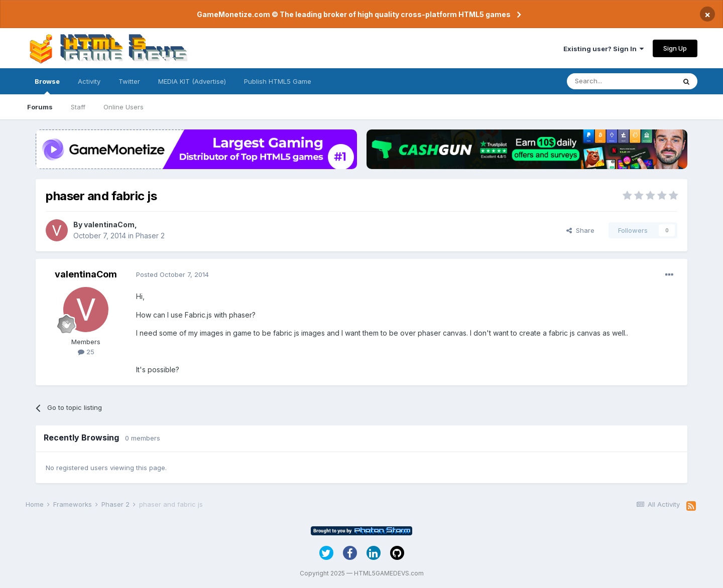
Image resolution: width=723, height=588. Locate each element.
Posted (172, 274)
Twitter (129, 81)
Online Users (124, 107)
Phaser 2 (150, 236)
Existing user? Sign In (604, 49)
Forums (40, 107)
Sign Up (675, 48)
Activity (89, 81)
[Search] (621, 81)
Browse (47, 86)
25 (86, 352)
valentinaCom (109, 225)
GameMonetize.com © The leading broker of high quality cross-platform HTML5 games (354, 14)
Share (580, 230)
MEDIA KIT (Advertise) (192, 81)
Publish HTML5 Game (278, 81)
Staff (78, 107)
